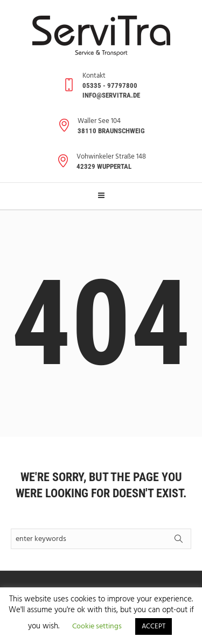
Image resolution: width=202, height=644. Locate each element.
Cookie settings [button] (97, 626)
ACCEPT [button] (154, 626)
